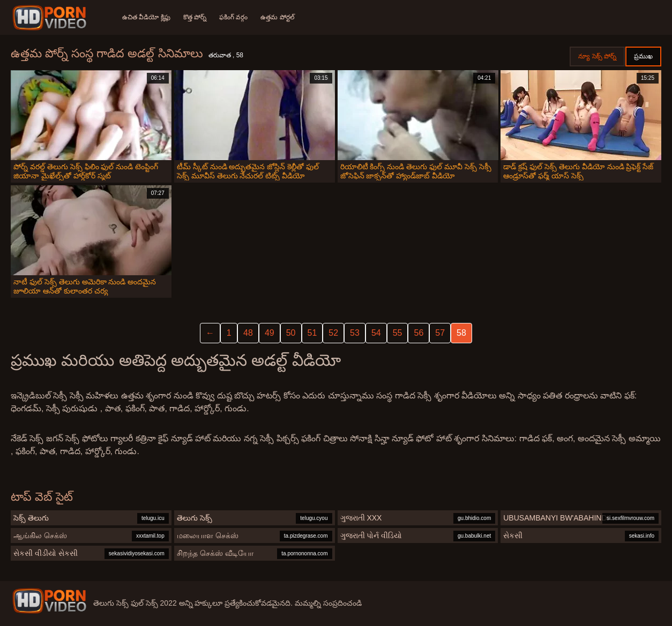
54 (376, 333)
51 (312, 333)
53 (355, 333)
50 (291, 333)
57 (440, 333)
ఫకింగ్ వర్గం (233, 17)
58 (461, 333)
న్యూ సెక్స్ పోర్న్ (597, 56)
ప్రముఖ (643, 56)
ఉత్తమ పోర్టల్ (277, 17)
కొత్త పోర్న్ (195, 17)
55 (398, 333)
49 (270, 333)
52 (333, 333)
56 (419, 333)
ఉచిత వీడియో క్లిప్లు (146, 17)
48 (248, 333)
